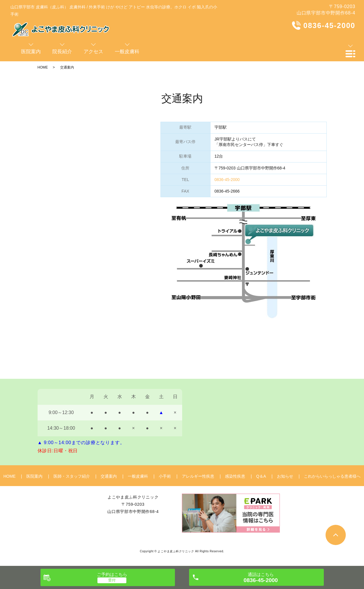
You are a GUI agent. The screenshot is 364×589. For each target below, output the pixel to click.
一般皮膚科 (138, 476)
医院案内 (34, 476)
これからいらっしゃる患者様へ (332, 476)
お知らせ (285, 476)
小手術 (165, 476)
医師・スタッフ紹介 (72, 476)
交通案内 (109, 476)
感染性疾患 (235, 476)
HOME (43, 67)
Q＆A (261, 476)
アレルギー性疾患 (198, 476)
